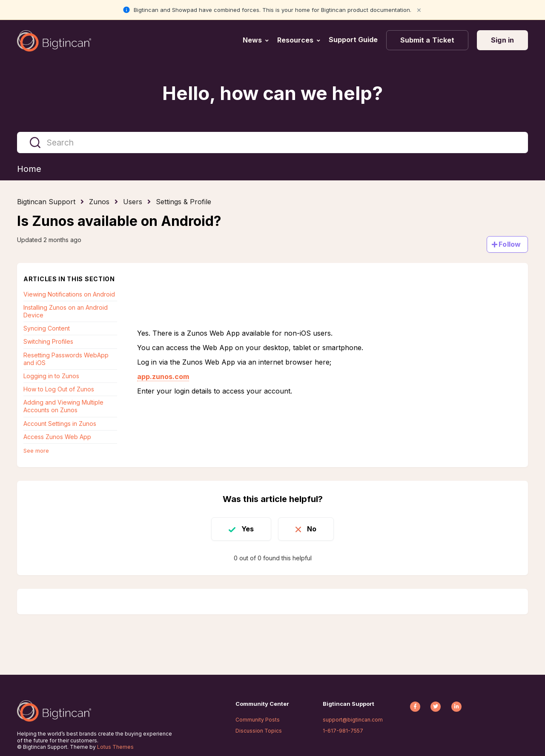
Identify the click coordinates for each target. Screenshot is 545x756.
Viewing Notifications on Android (69, 294)
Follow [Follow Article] (510, 244)
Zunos (99, 202)
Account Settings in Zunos (60, 424)
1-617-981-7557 (343, 731)
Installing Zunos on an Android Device (66, 311)
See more (36, 451)
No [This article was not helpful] (312, 529)
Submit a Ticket (427, 40)
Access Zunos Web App (57, 437)
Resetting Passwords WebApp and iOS (66, 359)
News (252, 40)
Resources (295, 40)
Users (133, 202)
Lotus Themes (115, 747)
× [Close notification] (419, 10)
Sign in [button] (502, 40)
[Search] (272, 143)
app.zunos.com (163, 377)
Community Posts (258, 720)
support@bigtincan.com (353, 720)
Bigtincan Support (46, 202)
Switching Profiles (48, 341)
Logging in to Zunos (51, 376)
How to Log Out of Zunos (59, 389)
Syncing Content (47, 328)
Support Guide (354, 40)
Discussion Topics (259, 731)
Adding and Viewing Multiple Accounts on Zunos (63, 406)
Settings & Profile (184, 202)
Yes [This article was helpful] (248, 529)
